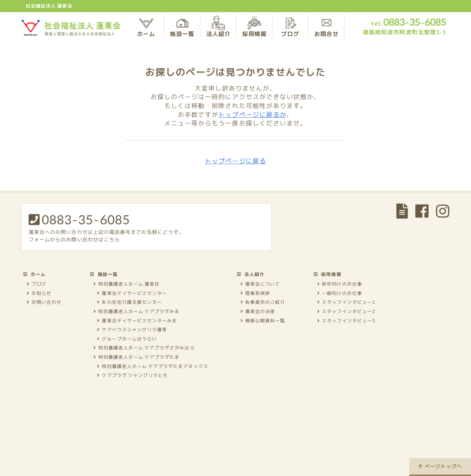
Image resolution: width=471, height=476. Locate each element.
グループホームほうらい (127, 339)
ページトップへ (440, 466)
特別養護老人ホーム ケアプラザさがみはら (144, 348)
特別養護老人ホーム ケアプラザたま (136, 357)
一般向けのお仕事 (340, 293)
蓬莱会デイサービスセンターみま (137, 321)
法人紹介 (218, 29)
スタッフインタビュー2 (346, 311)
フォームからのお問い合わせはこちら (74, 239)
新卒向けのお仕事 (340, 284)
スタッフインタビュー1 (346, 302)
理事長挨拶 (255, 293)
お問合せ (326, 29)
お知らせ (39, 293)
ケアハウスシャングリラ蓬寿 (132, 329)
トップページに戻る (235, 161)
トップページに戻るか (252, 115)
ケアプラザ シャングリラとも (133, 375)
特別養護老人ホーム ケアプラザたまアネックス (153, 366)
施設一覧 (182, 29)
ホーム (146, 29)
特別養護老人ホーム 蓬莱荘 (126, 284)
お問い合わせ (44, 302)
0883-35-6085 (79, 219)
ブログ (290, 29)
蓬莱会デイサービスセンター (132, 293)
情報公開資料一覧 (263, 321)
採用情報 (254, 29)
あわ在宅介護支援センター (130, 302)
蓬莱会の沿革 (258, 311)
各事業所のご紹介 (263, 302)
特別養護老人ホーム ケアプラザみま (136, 311)
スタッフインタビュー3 (346, 321)
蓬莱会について (260, 284)
